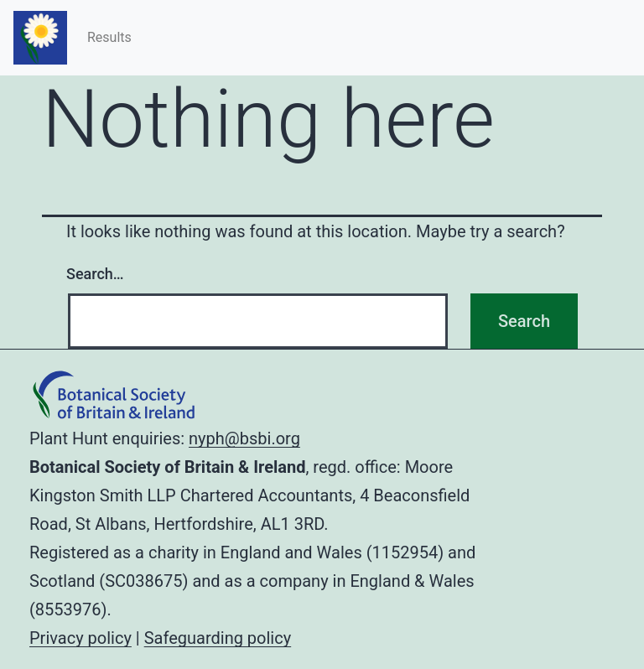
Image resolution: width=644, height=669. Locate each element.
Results (109, 37)
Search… (95, 274)
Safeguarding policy (218, 638)
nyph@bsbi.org (244, 438)
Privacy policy (80, 638)
